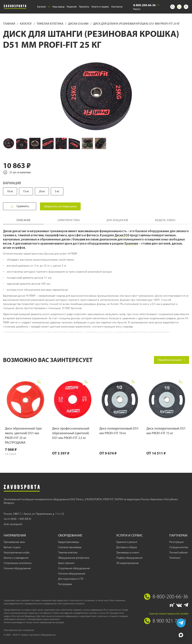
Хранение (131, 243)
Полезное (175, 558)
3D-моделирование (127, 563)
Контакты (117, 7)
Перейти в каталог (171, 360)
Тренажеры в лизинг (128, 553)
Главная (9, 24)
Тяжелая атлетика (50, 24)
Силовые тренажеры (70, 547)
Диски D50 (122, 235)
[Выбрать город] (158, 5)
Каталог (44, 7)
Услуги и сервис (100, 7)
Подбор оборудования (129, 558)
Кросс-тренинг (66, 563)
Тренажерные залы (14, 542)
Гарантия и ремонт (127, 542)
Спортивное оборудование (74, 568)
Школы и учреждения (16, 558)
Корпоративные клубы (17, 553)
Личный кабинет (179, 553)
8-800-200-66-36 (144, 5)
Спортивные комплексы (18, 563)
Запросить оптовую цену (61, 206)
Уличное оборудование (17, 568)
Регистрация (176, 542)
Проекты (84, 7)
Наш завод (58, 7)
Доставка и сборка (127, 547)
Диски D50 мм (79, 24)
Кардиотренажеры (69, 542)
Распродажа (65, 584)
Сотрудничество (179, 547)
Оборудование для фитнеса (74, 558)
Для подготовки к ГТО (71, 579)
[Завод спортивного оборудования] (15, 7)
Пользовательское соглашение (19, 630)
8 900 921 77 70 (169, 621)
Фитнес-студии (12, 547)
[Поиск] (172, 7)
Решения (72, 7)
